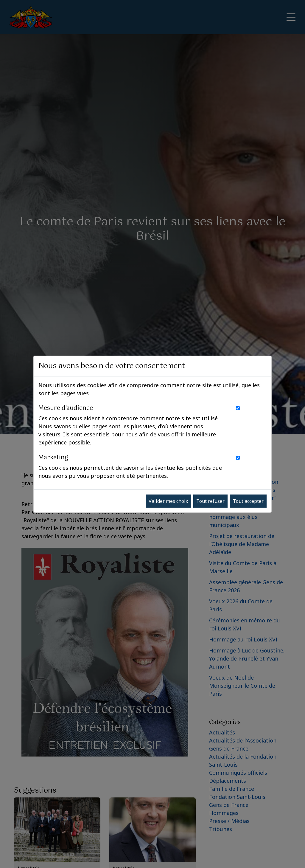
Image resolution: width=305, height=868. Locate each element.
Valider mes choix (168, 501)
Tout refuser (210, 501)
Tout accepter (248, 501)
